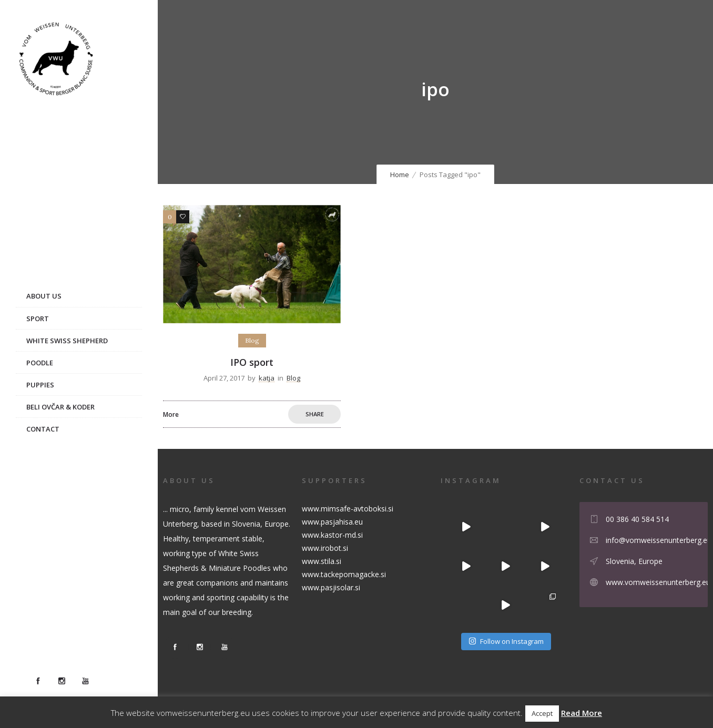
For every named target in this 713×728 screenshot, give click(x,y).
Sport (38, 319)
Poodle (40, 363)
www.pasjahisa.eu (332, 522)
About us (44, 296)
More (171, 414)
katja (267, 378)
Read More (582, 713)
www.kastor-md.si (332, 535)
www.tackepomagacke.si (344, 574)
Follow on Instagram (506, 641)
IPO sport (252, 362)
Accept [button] (542, 713)
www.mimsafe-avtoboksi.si (348, 509)
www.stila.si (322, 561)
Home (400, 175)
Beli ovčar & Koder (60, 407)
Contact (43, 429)
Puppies (40, 385)
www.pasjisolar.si (331, 587)
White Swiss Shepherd (67, 341)
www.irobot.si (325, 548)
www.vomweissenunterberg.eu (658, 582)
